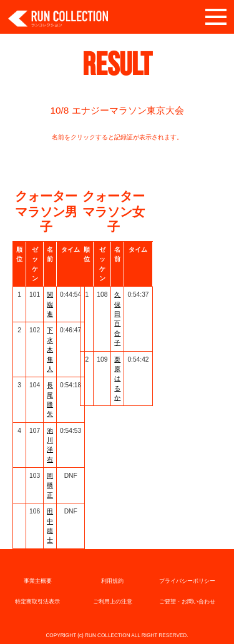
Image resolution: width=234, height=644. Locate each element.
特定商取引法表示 (37, 602)
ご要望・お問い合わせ (187, 602)
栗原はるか (117, 379)
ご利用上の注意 (113, 602)
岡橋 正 (50, 485)
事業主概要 (38, 581)
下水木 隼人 (50, 349)
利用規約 (112, 581)
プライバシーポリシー (187, 581)
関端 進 (50, 304)
